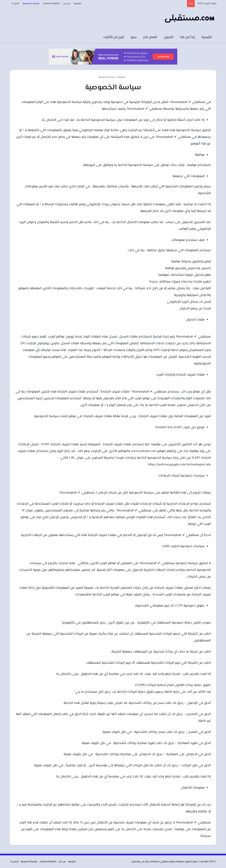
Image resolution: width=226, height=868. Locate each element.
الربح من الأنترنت (115, 37)
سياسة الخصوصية (31, 4)
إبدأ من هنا (188, 37)
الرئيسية (78, 4)
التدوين (169, 37)
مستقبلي (165, 862)
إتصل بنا (15, 4)
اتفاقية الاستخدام (51, 4)
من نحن (67, 4)
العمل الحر (151, 37)
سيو (135, 37)
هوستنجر (136, 862)
